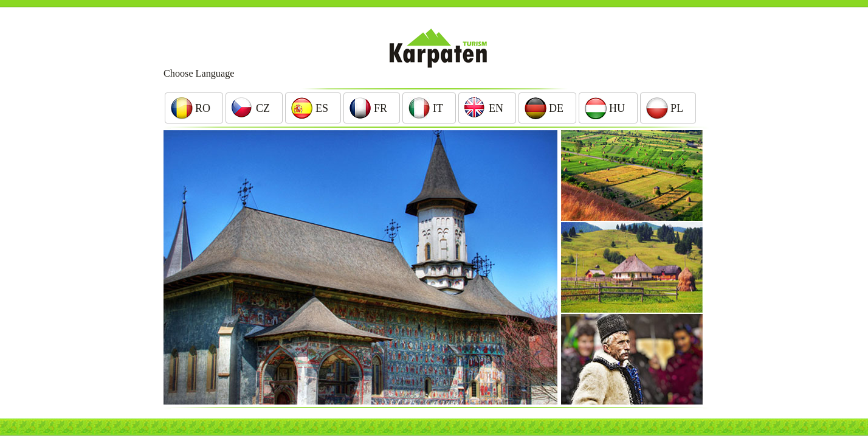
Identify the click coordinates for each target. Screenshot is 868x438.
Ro (203, 108)
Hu (617, 108)
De (556, 108)
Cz (263, 108)
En (496, 108)
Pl (677, 108)
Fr (381, 108)
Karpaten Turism (434, 48)
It (438, 108)
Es (322, 108)
